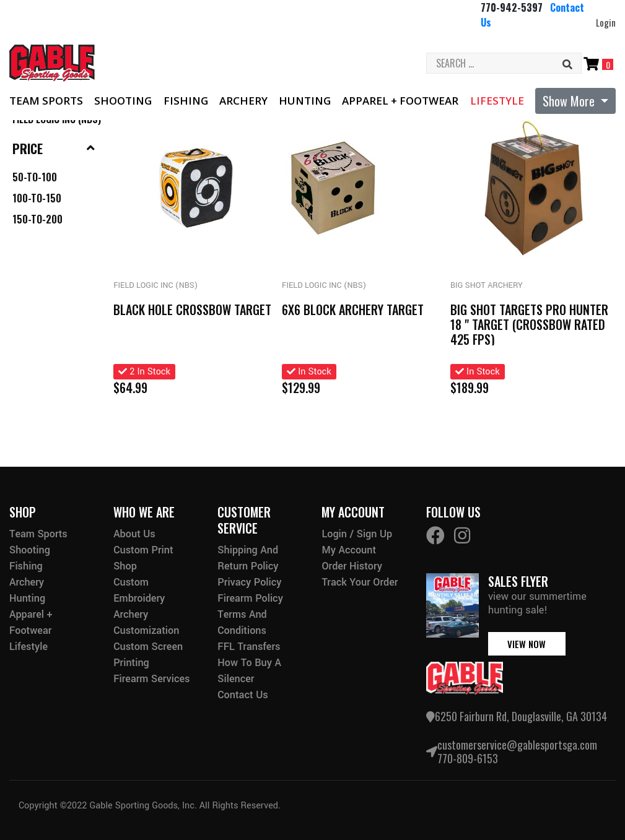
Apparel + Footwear (400, 101)
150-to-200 (37, 219)
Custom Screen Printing (148, 655)
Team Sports (46, 101)
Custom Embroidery (139, 590)
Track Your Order (360, 582)
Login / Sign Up (357, 534)
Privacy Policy (249, 582)
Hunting (305, 101)
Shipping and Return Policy (248, 558)
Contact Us (243, 695)
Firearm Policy (250, 598)
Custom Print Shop (143, 558)
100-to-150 (37, 198)
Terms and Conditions (242, 622)
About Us (134, 534)
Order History (352, 566)
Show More (570, 101)
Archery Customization (146, 622)
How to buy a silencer (249, 671)
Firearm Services (151, 679)
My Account (349, 550)
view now (527, 644)
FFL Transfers (249, 647)
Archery (243, 101)
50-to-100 (35, 177)
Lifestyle (497, 101)
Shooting (123, 101)
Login (606, 22)
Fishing (186, 101)
